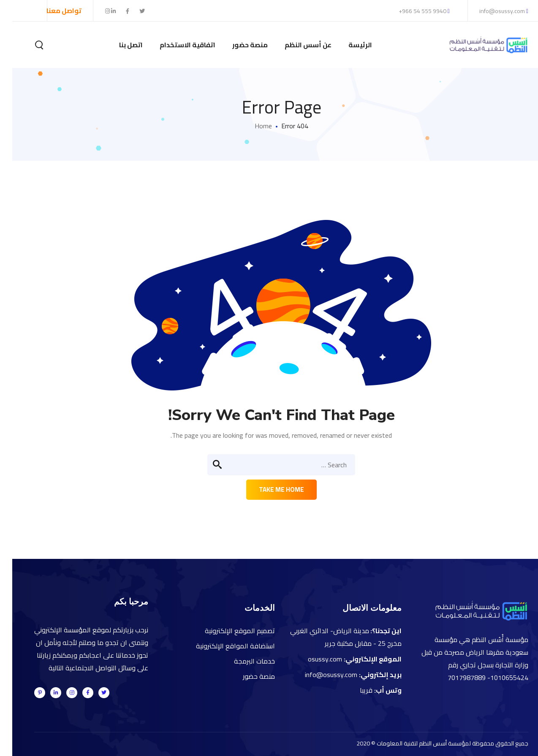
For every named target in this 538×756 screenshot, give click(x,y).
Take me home (269, 489)
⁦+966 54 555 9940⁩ (412, 11)
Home (251, 126)
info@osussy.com (492, 11)
